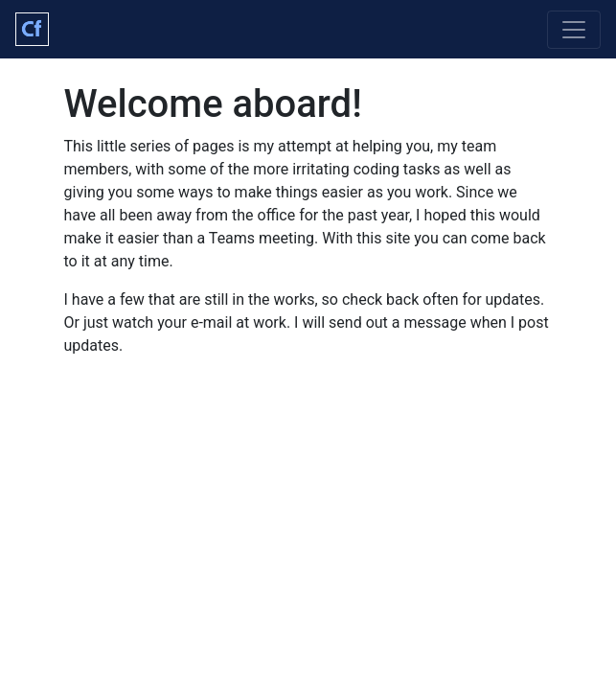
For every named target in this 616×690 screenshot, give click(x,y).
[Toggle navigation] (574, 30)
